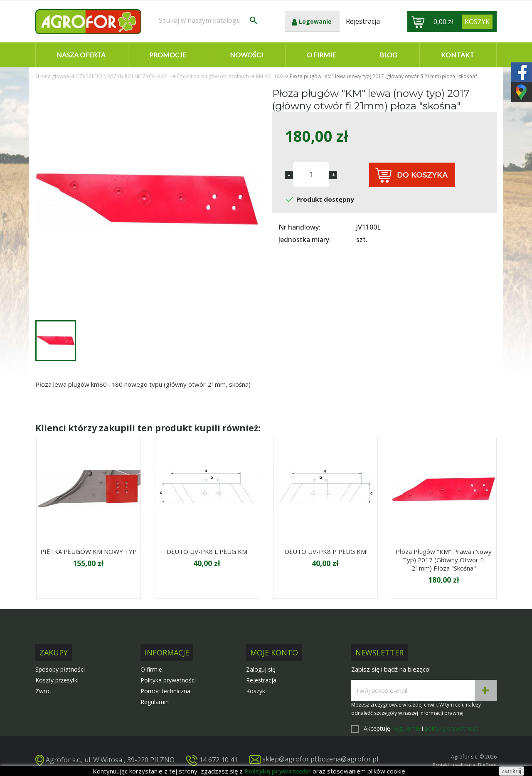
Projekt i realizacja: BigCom (465, 765)
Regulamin (155, 702)
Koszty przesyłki (57, 680)
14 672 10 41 (218, 760)
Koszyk (256, 691)
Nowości (246, 55)
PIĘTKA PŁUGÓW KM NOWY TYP (89, 551)
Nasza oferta (81, 55)
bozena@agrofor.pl (348, 759)
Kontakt (458, 55)
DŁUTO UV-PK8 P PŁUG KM (325, 551)
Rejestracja (261, 680)
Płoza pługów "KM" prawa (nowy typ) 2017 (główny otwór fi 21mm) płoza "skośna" (444, 560)
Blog (388, 55)
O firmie (321, 55)
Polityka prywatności (168, 680)
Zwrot (43, 691)
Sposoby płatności (60, 669)
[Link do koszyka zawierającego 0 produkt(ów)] (477, 22)
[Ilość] (311, 174)
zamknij (511, 771)
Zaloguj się (261, 669)
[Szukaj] (209, 20)
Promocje (168, 55)
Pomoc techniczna (165, 691)
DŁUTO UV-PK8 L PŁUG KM (207, 551)
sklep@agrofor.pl (289, 759)
